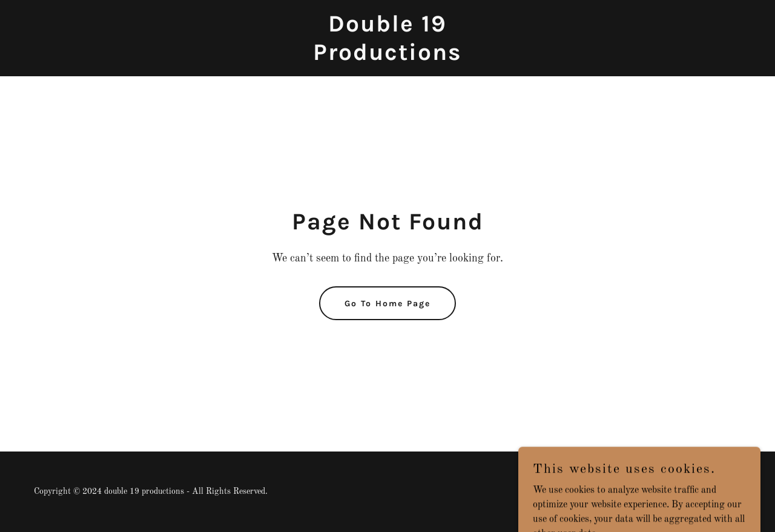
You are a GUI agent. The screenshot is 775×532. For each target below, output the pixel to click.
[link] (388, 57)
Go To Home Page (387, 304)
